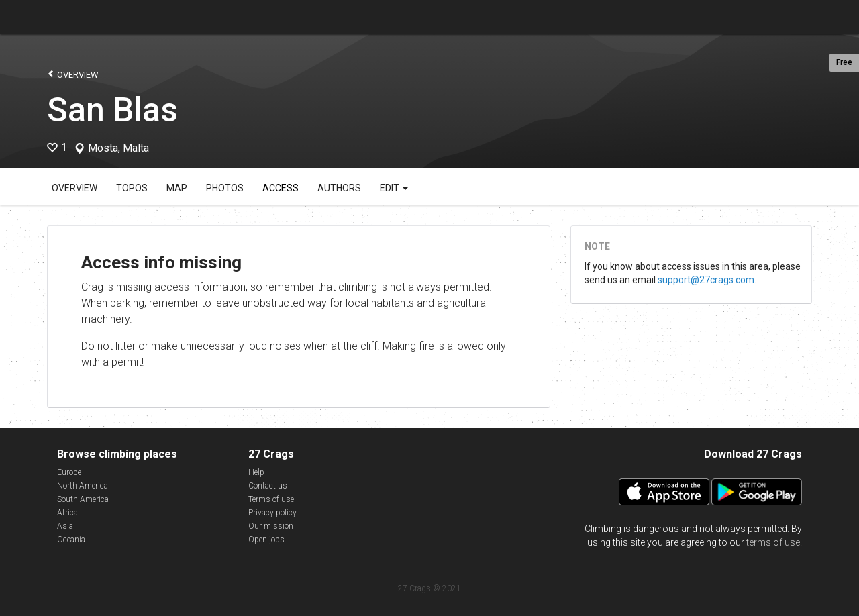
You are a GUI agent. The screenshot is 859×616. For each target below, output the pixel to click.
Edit (394, 188)
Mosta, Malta (118, 148)
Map (177, 188)
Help (256, 472)
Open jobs (266, 540)
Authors (339, 188)
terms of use (773, 542)
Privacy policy (272, 513)
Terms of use (271, 499)
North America (83, 486)
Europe (69, 472)
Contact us (268, 486)
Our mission (271, 526)
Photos (225, 188)
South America (83, 499)
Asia (65, 526)
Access (281, 188)
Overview (73, 74)
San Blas (112, 110)
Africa (67, 513)
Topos (132, 188)
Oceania (71, 540)
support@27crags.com (706, 280)
